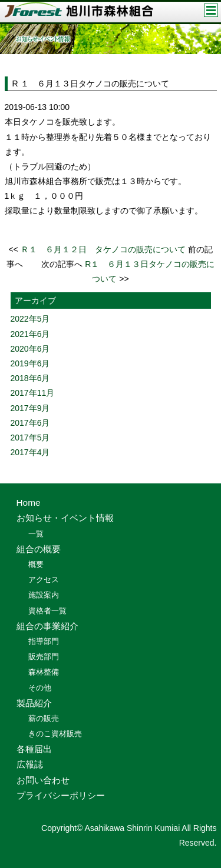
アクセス (44, 580)
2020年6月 (30, 349)
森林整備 (44, 672)
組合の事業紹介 (47, 626)
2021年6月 (30, 334)
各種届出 (34, 749)
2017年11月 (33, 393)
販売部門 (44, 657)
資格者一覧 (47, 611)
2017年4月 (30, 452)
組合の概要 (39, 549)
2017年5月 (30, 438)
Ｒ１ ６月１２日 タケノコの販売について (103, 249)
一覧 (36, 534)
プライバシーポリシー (61, 795)
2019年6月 (30, 363)
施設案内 (44, 595)
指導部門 (44, 641)
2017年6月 (30, 423)
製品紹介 (34, 703)
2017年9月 (30, 408)
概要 (36, 564)
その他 (40, 688)
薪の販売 (44, 718)
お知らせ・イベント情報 (65, 518)
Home (29, 503)
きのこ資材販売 (55, 734)
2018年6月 (30, 378)
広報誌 (30, 764)
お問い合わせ (43, 780)
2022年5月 (30, 319)
